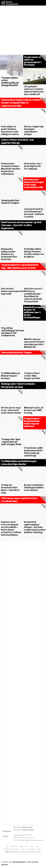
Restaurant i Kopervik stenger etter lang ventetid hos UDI (34, 183)
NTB (26, 846)
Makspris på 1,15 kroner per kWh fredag (34, 410)
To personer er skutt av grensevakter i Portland (33, 61)
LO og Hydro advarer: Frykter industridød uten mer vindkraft (34, 90)
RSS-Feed (5, 836)
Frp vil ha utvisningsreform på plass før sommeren (13, 332)
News (10, 3)
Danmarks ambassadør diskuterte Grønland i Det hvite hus (9, 254)
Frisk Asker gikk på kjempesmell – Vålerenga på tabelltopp (34, 452)
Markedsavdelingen (29, 830)
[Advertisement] (23, 30)
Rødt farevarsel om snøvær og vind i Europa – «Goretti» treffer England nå (21, 225)
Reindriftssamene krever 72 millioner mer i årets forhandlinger (35, 312)
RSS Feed (8, 852)
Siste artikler (14, 846)
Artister (39, 849)
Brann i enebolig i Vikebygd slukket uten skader (34, 488)
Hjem (7, 846)
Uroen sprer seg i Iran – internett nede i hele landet (11, 410)
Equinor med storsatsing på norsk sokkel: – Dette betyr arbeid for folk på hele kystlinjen (11, 528)
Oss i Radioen (31, 849)
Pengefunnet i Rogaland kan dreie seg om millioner (32, 422)
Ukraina (32, 846)
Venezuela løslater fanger (17, 353)
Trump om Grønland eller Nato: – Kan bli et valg (10, 489)
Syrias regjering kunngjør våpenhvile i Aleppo (34, 130)
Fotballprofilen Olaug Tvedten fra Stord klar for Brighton (34, 253)
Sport (37, 846)
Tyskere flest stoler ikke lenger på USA (32, 376)
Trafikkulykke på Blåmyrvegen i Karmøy (11, 376)
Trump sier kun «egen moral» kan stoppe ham (11, 442)
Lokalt (22, 846)
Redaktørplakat (7, 831)
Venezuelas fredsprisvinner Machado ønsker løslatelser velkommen (11, 169)
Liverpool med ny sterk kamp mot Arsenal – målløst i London (34, 213)
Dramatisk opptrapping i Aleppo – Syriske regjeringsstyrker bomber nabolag (35, 527)
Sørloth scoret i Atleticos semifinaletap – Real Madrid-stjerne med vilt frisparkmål (33, 295)
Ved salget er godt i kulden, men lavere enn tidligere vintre (10, 130)
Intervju (23, 849)
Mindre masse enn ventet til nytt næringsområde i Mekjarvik (34, 343)
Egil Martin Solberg (27, 827)
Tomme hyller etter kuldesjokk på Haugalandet (10, 81)
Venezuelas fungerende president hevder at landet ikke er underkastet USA (21, 103)
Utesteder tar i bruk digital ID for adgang (33, 166)
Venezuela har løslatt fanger (10, 202)
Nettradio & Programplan (11, 849)
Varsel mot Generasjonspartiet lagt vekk (13, 291)
